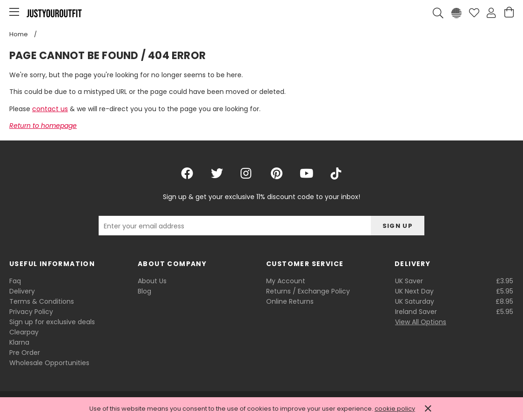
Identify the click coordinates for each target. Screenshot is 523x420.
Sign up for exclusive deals (52, 322)
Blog (144, 291)
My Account (286, 281)
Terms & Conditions (42, 301)
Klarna (19, 342)
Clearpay (24, 332)
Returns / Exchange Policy (308, 291)
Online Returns (290, 301)
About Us (152, 281)
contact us (50, 109)
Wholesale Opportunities (49, 363)
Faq (15, 281)
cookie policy (395, 409)
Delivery (22, 291)
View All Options (421, 322)
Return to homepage (43, 126)
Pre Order (25, 353)
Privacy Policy (31, 312)
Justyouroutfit (54, 13)
